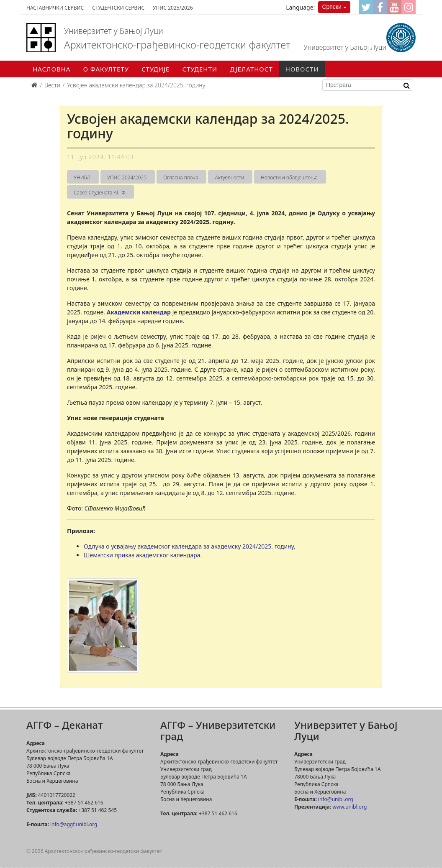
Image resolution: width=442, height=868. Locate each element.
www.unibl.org (349, 807)
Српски (331, 7)
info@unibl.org (336, 799)
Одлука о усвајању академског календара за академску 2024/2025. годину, (190, 546)
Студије (155, 69)
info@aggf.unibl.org (74, 824)
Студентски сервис (118, 8)
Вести (52, 85)
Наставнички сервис (55, 8)
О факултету (106, 69)
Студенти (200, 69)
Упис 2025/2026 (173, 8)
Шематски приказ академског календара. (143, 555)
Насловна (51, 69)
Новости (302, 69)
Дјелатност (251, 69)
